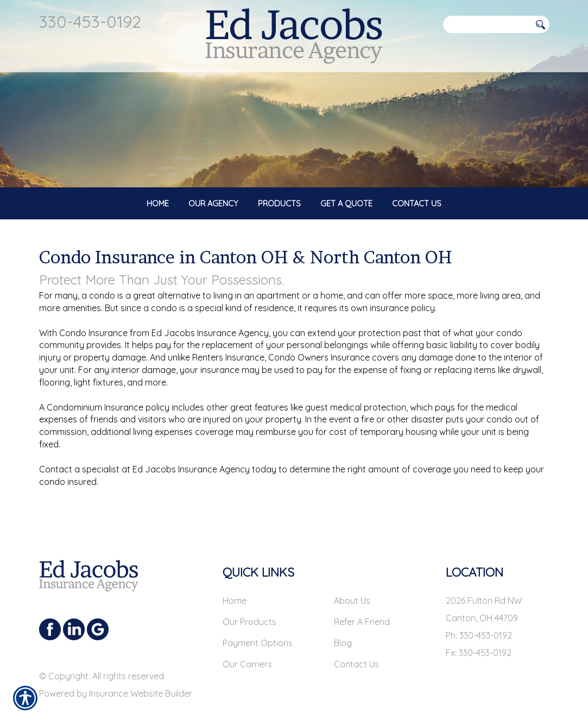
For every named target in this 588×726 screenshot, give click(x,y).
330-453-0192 (90, 21)
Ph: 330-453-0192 (479, 618)
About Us (352, 584)
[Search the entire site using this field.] (487, 24)
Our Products (249, 605)
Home (235, 584)
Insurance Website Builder (141, 677)
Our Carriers (247, 647)
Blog (343, 626)
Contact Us (356, 647)
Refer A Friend (362, 605)
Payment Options (258, 626)
